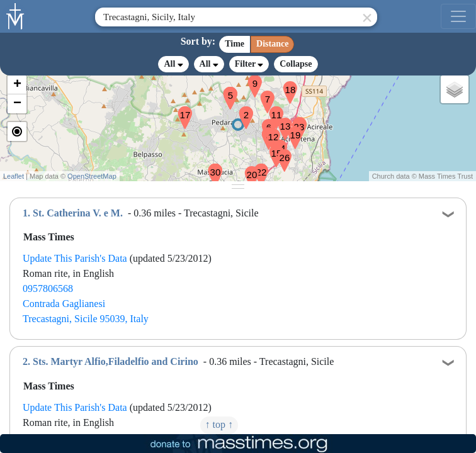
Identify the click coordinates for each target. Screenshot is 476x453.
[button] (241, 109)
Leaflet (14, 176)
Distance (272, 44)
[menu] (458, 16)
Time (235, 44)
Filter (249, 64)
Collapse (296, 64)
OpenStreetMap (92, 176)
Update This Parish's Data (75, 258)
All (173, 64)
